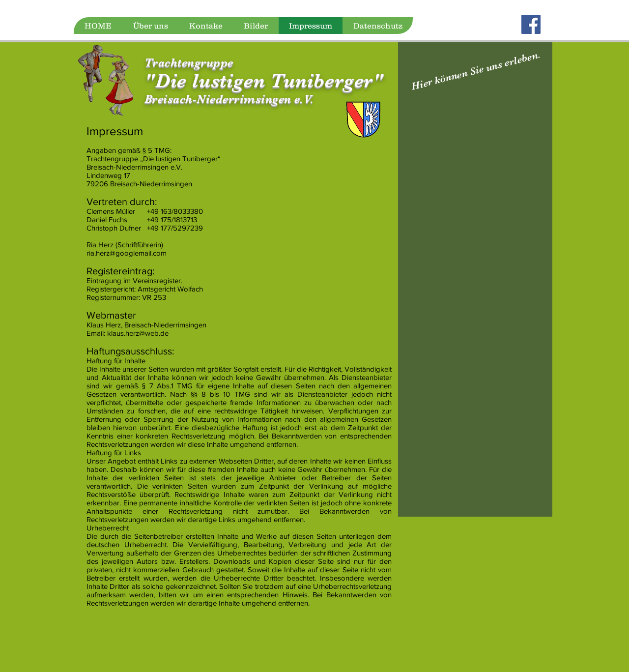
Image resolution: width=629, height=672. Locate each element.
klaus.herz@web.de (138, 333)
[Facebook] (531, 24)
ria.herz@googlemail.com (127, 253)
